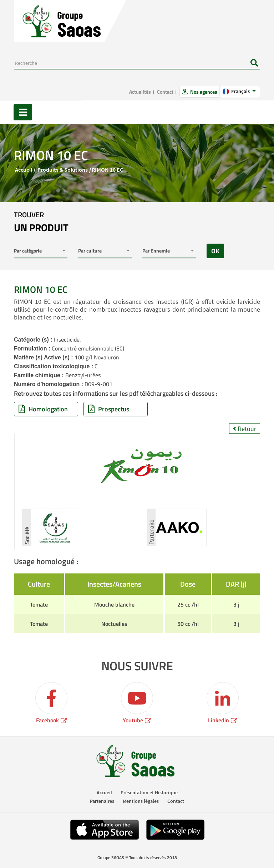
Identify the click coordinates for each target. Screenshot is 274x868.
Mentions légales (141, 801)
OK (215, 251)
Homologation (43, 409)
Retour (245, 429)
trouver (41, 222)
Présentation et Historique (149, 792)
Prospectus (109, 409)
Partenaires (102, 801)
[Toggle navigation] (23, 112)
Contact (165, 92)
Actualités (140, 92)
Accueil (24, 170)
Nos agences (203, 92)
